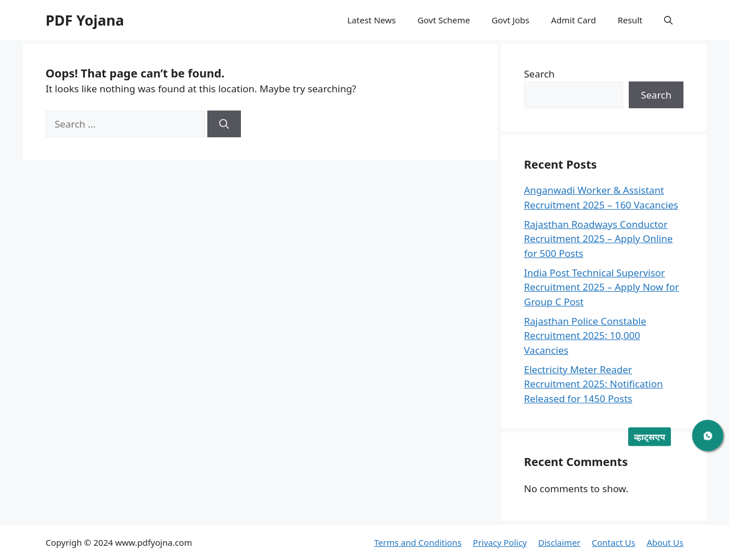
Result (630, 20)
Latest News (372, 20)
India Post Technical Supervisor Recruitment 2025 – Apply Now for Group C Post (601, 287)
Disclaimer (559, 542)
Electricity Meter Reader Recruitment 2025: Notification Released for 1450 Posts (593, 384)
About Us (665, 542)
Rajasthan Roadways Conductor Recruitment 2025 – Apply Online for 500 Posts (598, 239)
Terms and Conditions (418, 542)
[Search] (224, 124)
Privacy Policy (500, 542)
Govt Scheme (444, 20)
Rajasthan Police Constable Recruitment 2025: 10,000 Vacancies (585, 336)
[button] (668, 20)
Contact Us (613, 542)
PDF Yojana (85, 20)
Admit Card (573, 20)
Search (539, 74)
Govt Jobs (510, 20)
